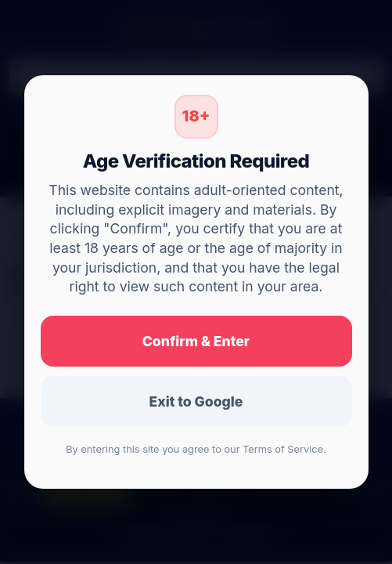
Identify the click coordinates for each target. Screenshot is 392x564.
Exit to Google (196, 401)
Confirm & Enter (196, 341)
